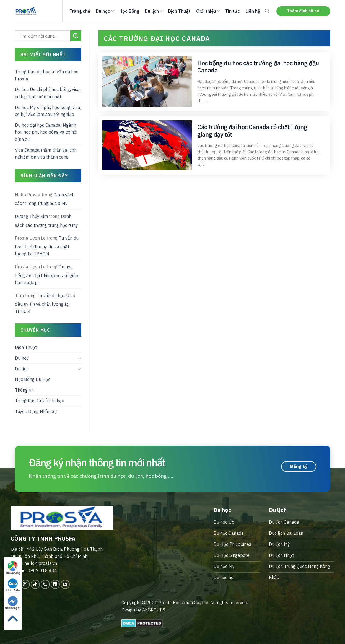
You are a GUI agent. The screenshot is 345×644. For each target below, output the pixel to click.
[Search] (267, 11)
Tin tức (233, 11)
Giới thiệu (208, 11)
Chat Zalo (13, 585)
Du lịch (154, 11)
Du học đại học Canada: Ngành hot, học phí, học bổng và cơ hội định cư (46, 132)
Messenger (13, 603)
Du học (105, 11)
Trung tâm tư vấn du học (39, 401)
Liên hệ (253, 11)
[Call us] (45, 584)
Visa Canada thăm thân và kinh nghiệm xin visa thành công (46, 154)
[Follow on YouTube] (65, 584)
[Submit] (76, 36)
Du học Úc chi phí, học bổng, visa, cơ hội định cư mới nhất (48, 93)
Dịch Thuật (179, 11)
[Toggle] (79, 358)
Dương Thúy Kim (31, 216)
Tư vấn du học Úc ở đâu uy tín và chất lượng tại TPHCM (47, 246)
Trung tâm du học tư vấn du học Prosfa (47, 75)
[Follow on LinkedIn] (55, 584)
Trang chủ (80, 11)
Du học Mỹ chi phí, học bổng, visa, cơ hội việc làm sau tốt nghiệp (48, 111)
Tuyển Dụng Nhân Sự (36, 411)
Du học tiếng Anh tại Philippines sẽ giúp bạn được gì (47, 275)
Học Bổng (129, 11)
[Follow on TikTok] (35, 584)
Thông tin (24, 390)
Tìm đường (13, 568)
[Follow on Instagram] (25, 584)
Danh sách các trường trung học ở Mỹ (45, 199)
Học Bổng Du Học (33, 379)
